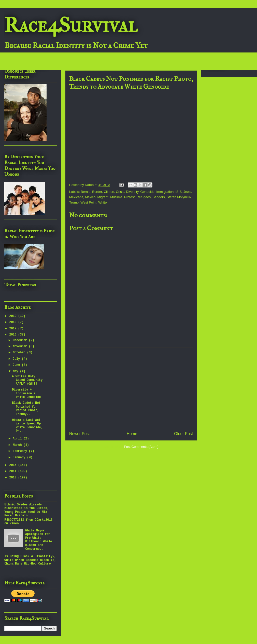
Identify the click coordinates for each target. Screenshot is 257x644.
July (17, 359)
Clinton (109, 192)
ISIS (179, 192)
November (21, 346)
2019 (14, 316)
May (16, 371)
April (18, 439)
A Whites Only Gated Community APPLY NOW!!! (27, 380)
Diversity (132, 192)
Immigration (165, 192)
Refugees (144, 197)
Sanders (159, 197)
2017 (14, 329)
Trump (74, 202)
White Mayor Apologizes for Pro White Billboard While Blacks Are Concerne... (39, 540)
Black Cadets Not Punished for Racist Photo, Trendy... (26, 408)
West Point (88, 202)
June (17, 365)
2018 (14, 322)
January (20, 458)
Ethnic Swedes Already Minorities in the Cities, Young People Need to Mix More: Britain (27, 510)
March (18, 445)
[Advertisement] (131, 387)
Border (97, 192)
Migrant (103, 197)
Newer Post (80, 434)
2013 (14, 478)
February (21, 451)
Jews (187, 192)
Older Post (183, 434)
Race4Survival (71, 25)
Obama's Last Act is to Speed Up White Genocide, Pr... (27, 426)
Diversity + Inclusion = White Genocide (26, 393)
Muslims (116, 197)
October (20, 353)
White (102, 202)
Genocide (147, 192)
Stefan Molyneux (179, 197)
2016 (14, 335)
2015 (14, 465)
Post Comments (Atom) (141, 447)
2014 (14, 471)
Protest (129, 197)
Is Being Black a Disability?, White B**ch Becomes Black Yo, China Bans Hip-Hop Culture (30, 560)
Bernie (86, 192)
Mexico (90, 197)
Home (132, 434)
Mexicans (76, 197)
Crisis (120, 192)
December (21, 340)
